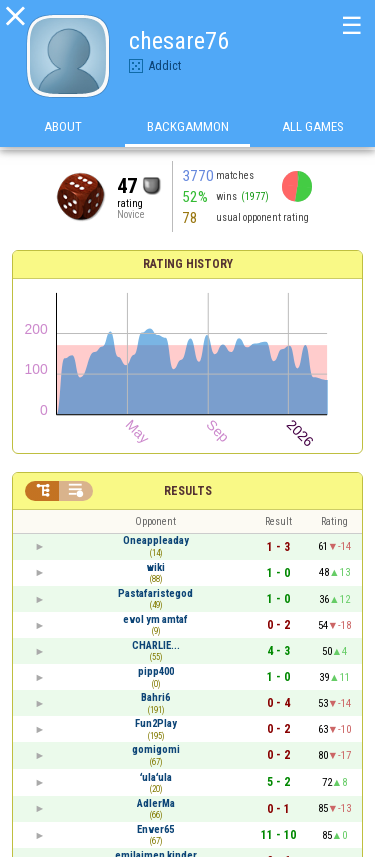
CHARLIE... (156, 645)
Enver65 (155, 829)
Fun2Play (156, 723)
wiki (156, 567)
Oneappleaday (156, 540)
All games (313, 128)
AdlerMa (156, 803)
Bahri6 (155, 697)
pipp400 (156, 671)
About (63, 128)
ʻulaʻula (156, 777)
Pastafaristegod (155, 593)
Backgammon (188, 128)
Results (188, 491)
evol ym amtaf (155, 619)
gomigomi (156, 749)
